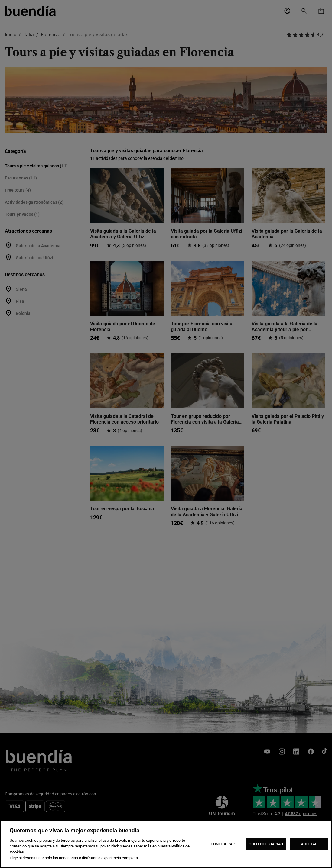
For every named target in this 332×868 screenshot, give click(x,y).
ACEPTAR (309, 844)
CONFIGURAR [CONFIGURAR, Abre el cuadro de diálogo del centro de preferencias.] (223, 844)
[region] (166, 844)
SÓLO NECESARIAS (266, 844)
